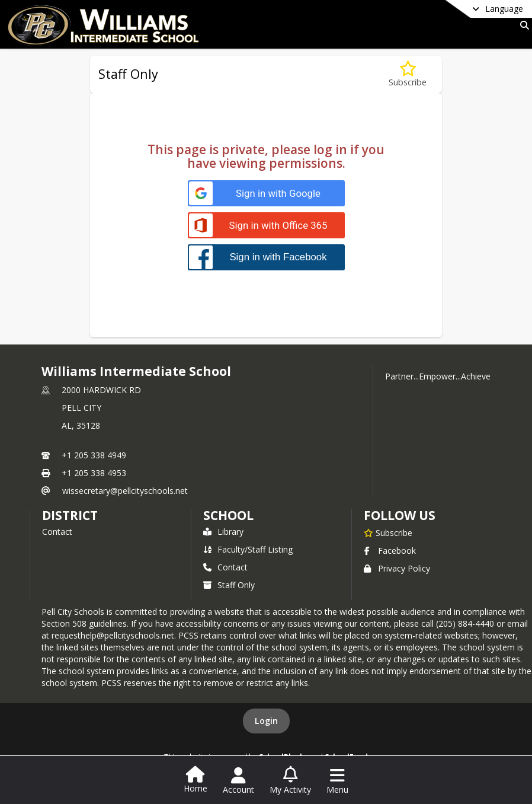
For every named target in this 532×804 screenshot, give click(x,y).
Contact (57, 532)
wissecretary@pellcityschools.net (125, 491)
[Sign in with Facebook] (266, 257)
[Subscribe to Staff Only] (408, 74)
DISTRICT (70, 515)
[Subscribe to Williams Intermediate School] (388, 532)
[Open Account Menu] (238, 781)
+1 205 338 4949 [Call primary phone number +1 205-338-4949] (94, 455)
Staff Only (229, 585)
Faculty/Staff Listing (248, 549)
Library (223, 532)
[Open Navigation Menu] (337, 781)
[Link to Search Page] (522, 25)
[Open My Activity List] (290, 781)
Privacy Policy (397, 568)
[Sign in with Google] (266, 194)
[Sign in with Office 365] (266, 226)
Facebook (390, 551)
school (228, 515)
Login (266, 721)
